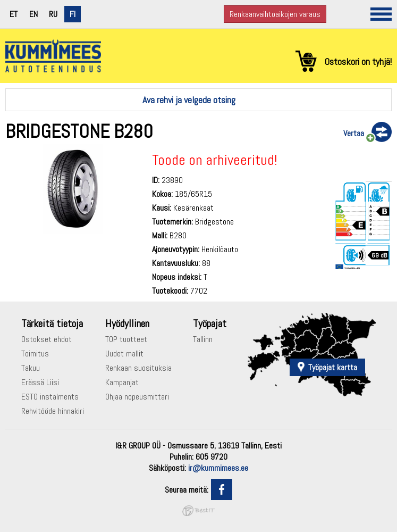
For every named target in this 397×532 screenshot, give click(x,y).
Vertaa (354, 133)
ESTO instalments (50, 397)
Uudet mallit (124, 354)
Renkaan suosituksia (138, 368)
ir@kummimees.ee (218, 468)
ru (53, 14)
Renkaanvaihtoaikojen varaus (275, 14)
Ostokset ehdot (47, 339)
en (33, 14)
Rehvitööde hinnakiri (53, 411)
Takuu (31, 368)
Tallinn (203, 339)
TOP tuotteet (126, 339)
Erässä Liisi (40, 382)
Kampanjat (122, 382)
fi (73, 14)
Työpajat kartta (333, 367)
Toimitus (35, 354)
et (14, 14)
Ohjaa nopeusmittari (137, 397)
